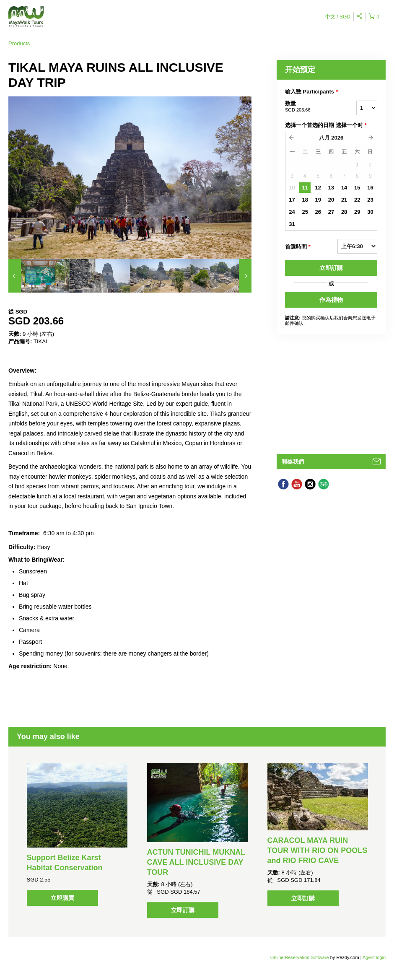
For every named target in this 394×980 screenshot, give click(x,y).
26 (318, 212)
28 (344, 212)
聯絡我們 (293, 462)
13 (331, 188)
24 (292, 212)
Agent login (374, 957)
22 (357, 200)
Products (19, 43)
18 (305, 200)
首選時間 (298, 247)
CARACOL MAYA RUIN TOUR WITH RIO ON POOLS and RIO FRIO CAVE (318, 850)
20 (331, 200)
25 (305, 212)
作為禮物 (331, 300)
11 (305, 188)
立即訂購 (331, 268)
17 (292, 200)
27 (331, 212)
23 (370, 200)
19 (318, 200)
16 (370, 188)
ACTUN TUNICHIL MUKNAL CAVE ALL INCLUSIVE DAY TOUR (196, 862)
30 (370, 212)
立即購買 (62, 898)
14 (344, 188)
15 (357, 188)
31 (292, 224)
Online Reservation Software (300, 957)
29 (357, 212)
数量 (310, 107)
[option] (39, 276)
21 (344, 200)
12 (318, 188)
